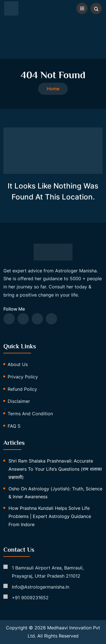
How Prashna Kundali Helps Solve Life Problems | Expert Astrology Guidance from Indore (50, 516)
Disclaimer (19, 401)
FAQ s (14, 426)
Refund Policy (22, 389)
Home (53, 89)
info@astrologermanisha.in (41, 587)
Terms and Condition (30, 414)
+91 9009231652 (30, 598)
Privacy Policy (23, 377)
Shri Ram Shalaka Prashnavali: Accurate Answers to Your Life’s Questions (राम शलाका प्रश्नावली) (55, 469)
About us (18, 364)
